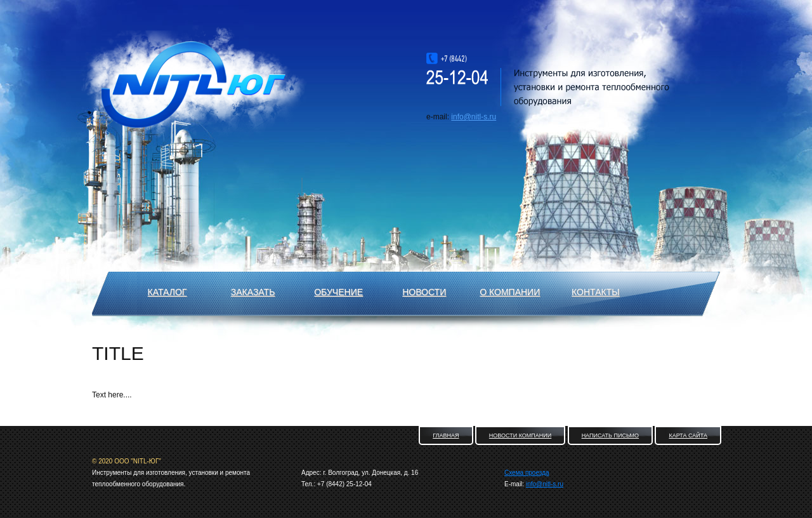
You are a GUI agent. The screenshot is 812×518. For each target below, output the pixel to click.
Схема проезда (527, 473)
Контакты (596, 292)
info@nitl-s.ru (474, 117)
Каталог (167, 292)
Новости (424, 292)
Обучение (338, 292)
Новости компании (520, 435)
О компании (510, 292)
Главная (446, 435)
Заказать (253, 292)
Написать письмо (611, 435)
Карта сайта (688, 435)
